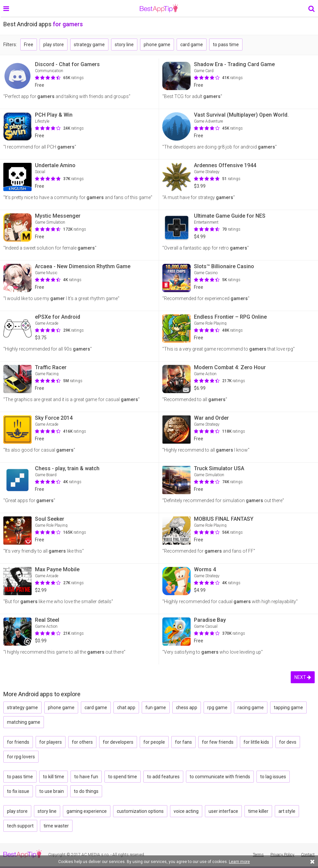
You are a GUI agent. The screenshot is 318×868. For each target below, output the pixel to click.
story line (124, 45)
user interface (223, 811)
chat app (126, 707)
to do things (86, 791)
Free (29, 45)
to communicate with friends (220, 777)
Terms (258, 855)
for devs (288, 742)
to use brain (52, 791)
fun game (156, 707)
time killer (258, 811)
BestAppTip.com (159, 8)
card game (192, 45)
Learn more (239, 862)
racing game (251, 707)
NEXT (303, 677)
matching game (24, 722)
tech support (20, 826)
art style (287, 811)
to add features (163, 777)
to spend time (123, 777)
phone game (157, 45)
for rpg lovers (21, 757)
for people (154, 742)
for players (51, 742)
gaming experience (87, 811)
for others (82, 742)
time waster (56, 826)
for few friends (218, 742)
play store (54, 45)
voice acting (186, 811)
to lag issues (273, 777)
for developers (118, 742)
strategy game (89, 45)
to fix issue (18, 791)
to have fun (86, 777)
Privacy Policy (282, 855)
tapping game (288, 707)
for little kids (256, 742)
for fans (183, 742)
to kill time (54, 777)
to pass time (226, 45)
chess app (187, 707)
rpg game (217, 707)
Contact (308, 855)
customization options (140, 811)
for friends (18, 742)
